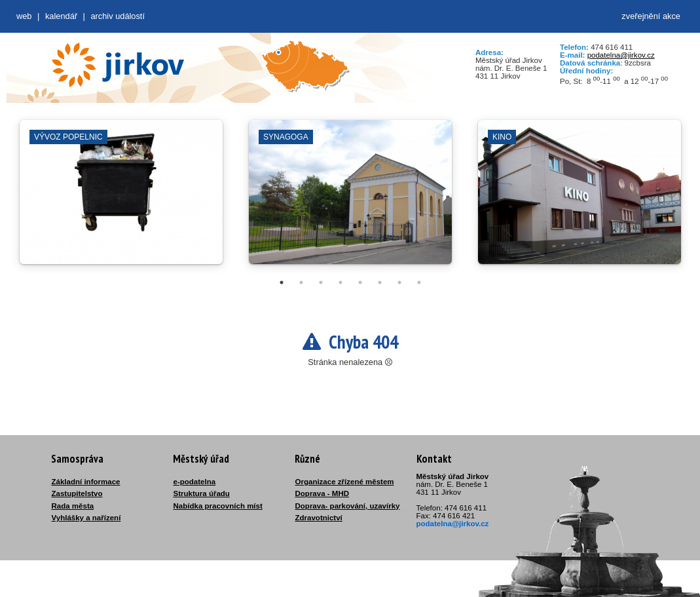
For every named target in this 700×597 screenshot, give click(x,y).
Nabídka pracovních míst (218, 506)
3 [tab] (321, 282)
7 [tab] (399, 282)
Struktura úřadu (202, 493)
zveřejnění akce (651, 16)
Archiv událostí (118, 16)
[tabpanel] (121, 199)
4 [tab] (341, 282)
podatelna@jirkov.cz (621, 55)
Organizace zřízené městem (345, 482)
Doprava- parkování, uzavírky (348, 506)
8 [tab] (419, 282)
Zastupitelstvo (77, 493)
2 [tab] (301, 282)
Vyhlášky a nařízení (86, 518)
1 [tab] (282, 282)
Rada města (73, 506)
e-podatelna (195, 482)
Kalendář (61, 16)
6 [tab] (380, 282)
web (24, 16)
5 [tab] (360, 282)
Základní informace (86, 482)
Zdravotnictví (319, 518)
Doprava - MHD (322, 493)
